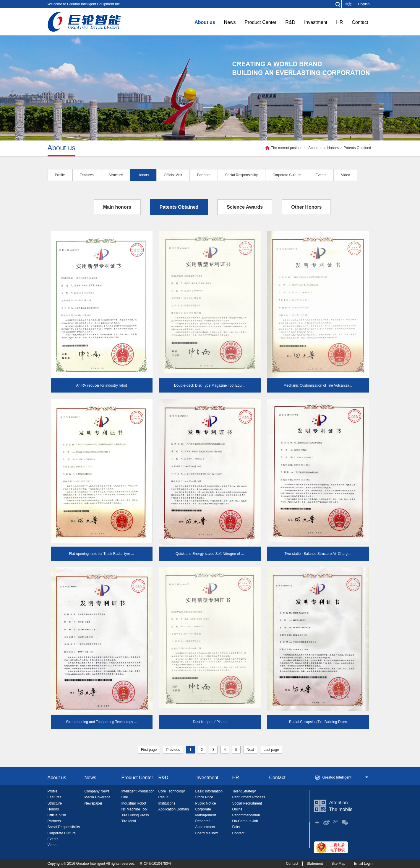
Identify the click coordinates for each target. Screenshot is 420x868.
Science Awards (245, 207)
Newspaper (94, 803)
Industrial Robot (134, 803)
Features (55, 797)
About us (205, 22)
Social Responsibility (64, 827)
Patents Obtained (357, 148)
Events (53, 839)
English (364, 4)
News (230, 22)
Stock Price (204, 797)
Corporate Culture (62, 833)
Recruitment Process (249, 797)
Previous (173, 750)
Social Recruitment (247, 803)
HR (339, 22)
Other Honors (306, 207)
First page (149, 750)
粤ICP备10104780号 (155, 864)
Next (250, 750)
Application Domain (174, 809)
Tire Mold (129, 821)
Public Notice (206, 803)
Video (52, 845)
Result (163, 797)
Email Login (363, 864)
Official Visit (57, 815)
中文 (348, 4)
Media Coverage (98, 797)
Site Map (338, 864)
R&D (290, 22)
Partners (54, 821)
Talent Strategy (244, 791)
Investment (316, 22)
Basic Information (209, 791)
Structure (55, 803)
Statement (315, 864)
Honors (333, 148)
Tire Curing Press (135, 815)
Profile (53, 791)
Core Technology (172, 791)
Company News (97, 791)
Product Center (261, 22)
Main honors (117, 207)
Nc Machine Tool (135, 809)
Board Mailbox (207, 833)
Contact (360, 22)
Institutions (167, 803)
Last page (271, 750)
